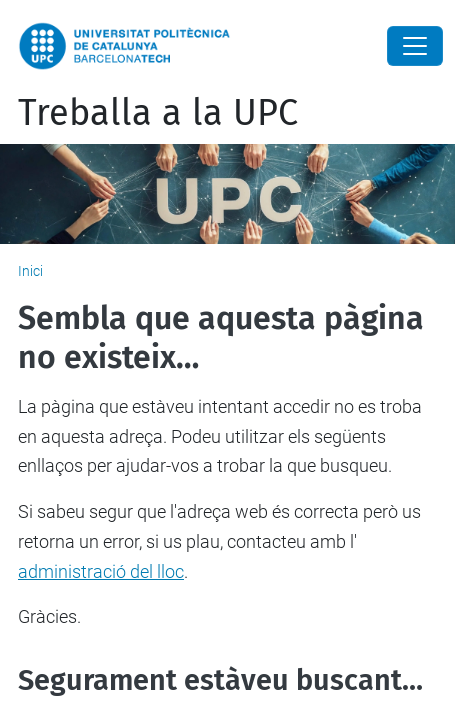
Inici (30, 271)
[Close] (415, 46)
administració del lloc (101, 571)
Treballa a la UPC (158, 113)
